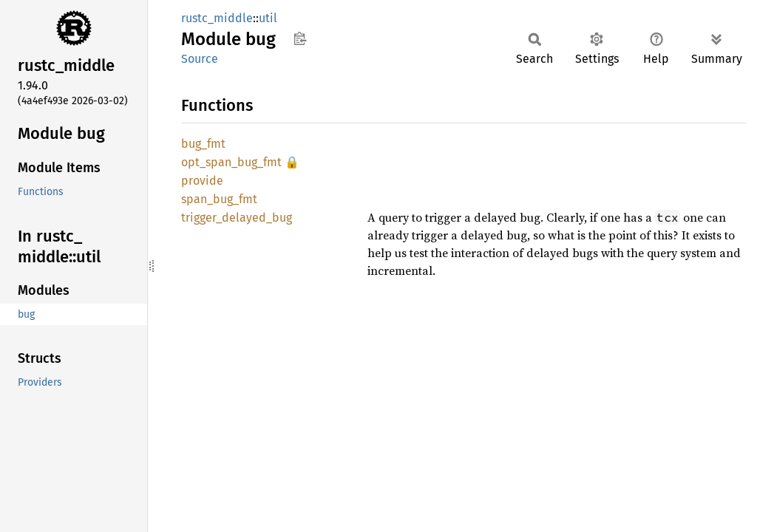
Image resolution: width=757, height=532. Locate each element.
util (268, 18)
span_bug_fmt (219, 199)
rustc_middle (217, 18)
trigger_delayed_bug (237, 218)
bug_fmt (203, 144)
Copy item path (300, 38)
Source (200, 59)
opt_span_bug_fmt (231, 162)
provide (202, 181)
